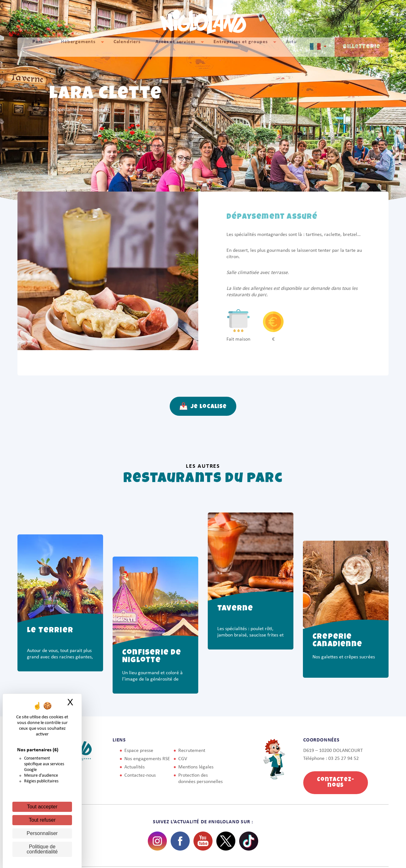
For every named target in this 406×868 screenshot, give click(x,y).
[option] (60, 626)
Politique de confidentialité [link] (42, 849)
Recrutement (192, 751)
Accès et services (176, 47)
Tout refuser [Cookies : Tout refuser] (42, 820)
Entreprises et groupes (241, 47)
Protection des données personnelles (200, 779)
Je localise (203, 406)
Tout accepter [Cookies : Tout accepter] (42, 807)
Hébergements (78, 47)
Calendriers (127, 47)
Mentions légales (196, 767)
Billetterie (362, 47)
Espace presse (139, 751)
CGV (183, 759)
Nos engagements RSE (147, 759)
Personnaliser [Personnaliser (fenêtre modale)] (42, 833)
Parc (38, 47)
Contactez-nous (140, 775)
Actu (291, 47)
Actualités (134, 767)
